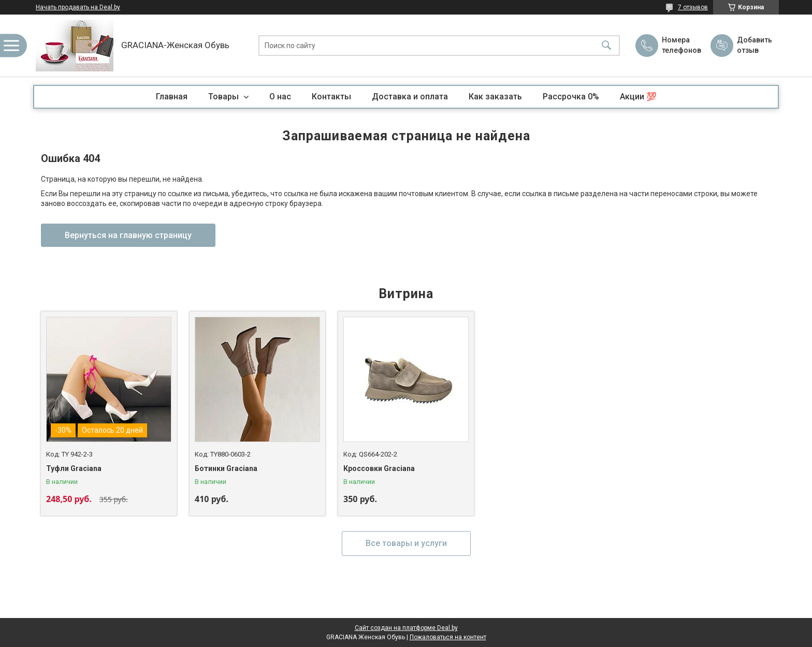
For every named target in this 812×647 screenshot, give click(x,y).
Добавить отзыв (754, 45)
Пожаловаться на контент (448, 637)
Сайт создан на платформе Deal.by (406, 628)
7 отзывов (693, 7)
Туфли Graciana (74, 468)
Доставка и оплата (410, 97)
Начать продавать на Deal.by (78, 7)
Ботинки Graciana (226, 468)
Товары (224, 97)
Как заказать (495, 97)
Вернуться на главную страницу (128, 235)
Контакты (331, 97)
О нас (280, 97)
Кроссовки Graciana (379, 468)
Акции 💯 (638, 97)
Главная (172, 97)
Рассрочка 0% (571, 97)
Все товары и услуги (406, 543)
